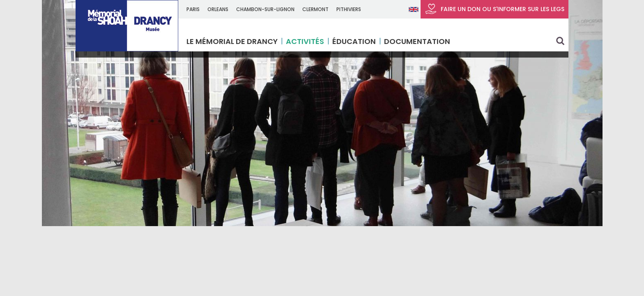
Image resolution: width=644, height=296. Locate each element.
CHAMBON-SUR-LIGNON (265, 9)
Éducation (354, 41)
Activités (305, 41)
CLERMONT (315, 9)
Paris (193, 9)
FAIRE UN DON (494, 9)
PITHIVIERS (349, 9)
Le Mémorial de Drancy (232, 41)
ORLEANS (218, 9)
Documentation (417, 41)
